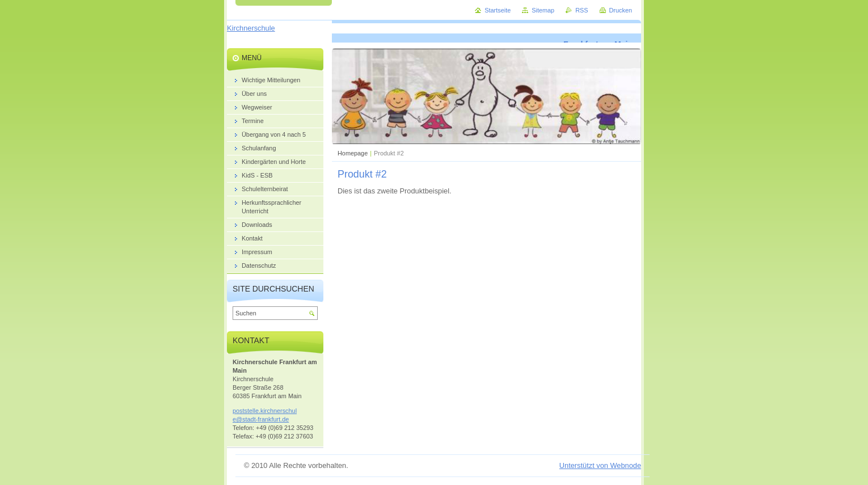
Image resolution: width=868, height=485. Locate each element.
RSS (582, 10)
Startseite (498, 10)
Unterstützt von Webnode (600, 465)
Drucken (621, 10)
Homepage (353, 153)
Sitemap (543, 10)
